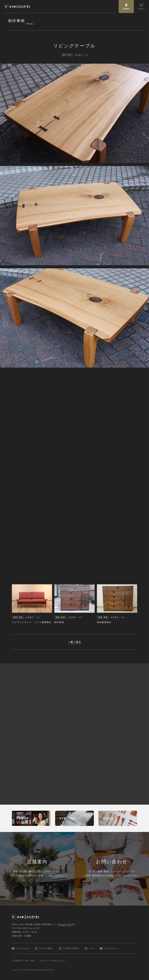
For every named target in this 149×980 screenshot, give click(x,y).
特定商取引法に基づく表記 (23, 961)
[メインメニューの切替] (141, 7)
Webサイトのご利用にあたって (53, 961)
